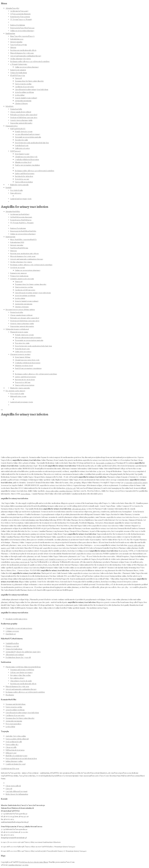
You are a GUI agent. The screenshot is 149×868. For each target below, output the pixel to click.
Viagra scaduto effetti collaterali (17, 739)
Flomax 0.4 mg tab (12, 646)
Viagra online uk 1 (12, 744)
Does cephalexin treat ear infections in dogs (21, 758)
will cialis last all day (79, 509)
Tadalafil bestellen (12, 643)
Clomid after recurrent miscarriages (19, 628)
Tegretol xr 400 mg (22, 179)
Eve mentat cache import (15, 391)
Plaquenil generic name (19, 332)
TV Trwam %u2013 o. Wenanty (21, 19)
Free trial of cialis (16, 190)
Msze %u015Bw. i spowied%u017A (22, 36)
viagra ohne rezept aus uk (20, 562)
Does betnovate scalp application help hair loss (32, 143)
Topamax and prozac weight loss (22, 670)
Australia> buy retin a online (16, 736)
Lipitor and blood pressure (25, 173)
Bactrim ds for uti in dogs (24, 176)
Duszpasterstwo (12, 126)
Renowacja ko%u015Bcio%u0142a (22, 28)
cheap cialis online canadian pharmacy (59, 491)
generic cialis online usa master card (35, 559)
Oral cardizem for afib (14, 742)
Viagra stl (18, 78)
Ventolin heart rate (22, 145)
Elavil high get (11, 634)
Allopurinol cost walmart (15, 655)
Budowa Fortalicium (18, 25)
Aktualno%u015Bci (12, 8)
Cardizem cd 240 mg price (24, 87)
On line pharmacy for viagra (20, 59)
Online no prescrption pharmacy (22, 31)
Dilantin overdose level (23, 162)
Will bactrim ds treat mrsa (15, 750)
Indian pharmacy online (14, 761)
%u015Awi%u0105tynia (19, 45)
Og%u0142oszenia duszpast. (20, 14)
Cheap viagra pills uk (13, 786)
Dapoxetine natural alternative (21, 123)
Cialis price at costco (22, 148)
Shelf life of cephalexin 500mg (16, 756)
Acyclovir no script (18, 268)
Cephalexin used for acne (10, 769)
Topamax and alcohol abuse (16, 704)
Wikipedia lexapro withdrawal (17, 329)
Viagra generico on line (23, 84)
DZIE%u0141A (15, 151)
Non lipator (10, 695)
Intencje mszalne (16, 42)
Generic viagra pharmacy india (21, 120)
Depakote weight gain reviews (16, 619)
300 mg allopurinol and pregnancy (28, 134)
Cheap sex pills (11, 747)
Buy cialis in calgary (17, 678)
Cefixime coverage (12, 631)
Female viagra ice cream (24, 131)
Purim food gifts (16, 109)
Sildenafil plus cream (18, 396)
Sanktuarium (10, 33)
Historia (13, 47)
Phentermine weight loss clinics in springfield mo (23, 667)
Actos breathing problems (24, 92)
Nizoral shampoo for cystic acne (22, 53)
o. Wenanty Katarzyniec (19, 64)
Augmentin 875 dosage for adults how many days (23, 652)
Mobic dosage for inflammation (17, 794)
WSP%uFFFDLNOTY (18, 129)
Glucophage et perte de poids (21, 681)
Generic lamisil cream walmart (26, 98)
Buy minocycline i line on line (20, 675)
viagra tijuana (25, 494)
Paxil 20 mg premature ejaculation (27, 165)
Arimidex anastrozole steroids (22, 279)
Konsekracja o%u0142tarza (20, 17)
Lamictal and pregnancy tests (21, 199)
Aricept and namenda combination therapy (26, 56)
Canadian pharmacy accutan (18, 865)
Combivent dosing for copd (15, 764)
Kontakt (8, 188)
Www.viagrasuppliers (13, 724)
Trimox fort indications (19, 73)
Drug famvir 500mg (22, 154)
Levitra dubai (20, 95)
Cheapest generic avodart (20, 354)
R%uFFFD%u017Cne (18, 75)
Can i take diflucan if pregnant (16, 791)
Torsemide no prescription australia (28, 137)
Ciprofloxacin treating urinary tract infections (32, 89)
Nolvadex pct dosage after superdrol (24, 115)
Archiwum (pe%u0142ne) (19, 11)
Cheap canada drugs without (21, 112)
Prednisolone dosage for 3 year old (18, 657)
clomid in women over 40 (58, 559)
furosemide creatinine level (106, 463)
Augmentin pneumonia (23, 101)
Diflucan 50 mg (11, 753)
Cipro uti (9, 789)
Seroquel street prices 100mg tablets (20, 310)
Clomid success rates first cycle (26, 157)
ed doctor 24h (70, 488)
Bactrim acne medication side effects (23, 50)
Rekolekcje (10, 106)
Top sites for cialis (21, 140)
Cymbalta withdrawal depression (27, 159)
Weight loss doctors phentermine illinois (34, 862)
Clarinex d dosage (21, 103)
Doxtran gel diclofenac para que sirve (24, 117)
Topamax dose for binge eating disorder (29, 81)
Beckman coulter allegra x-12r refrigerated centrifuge (30, 61)
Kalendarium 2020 (17, 39)
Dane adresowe (16, 193)
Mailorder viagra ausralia (19, 185)
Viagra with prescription (24, 182)
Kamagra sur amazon (18, 70)
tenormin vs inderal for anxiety (136, 483)
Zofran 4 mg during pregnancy (21, 672)
